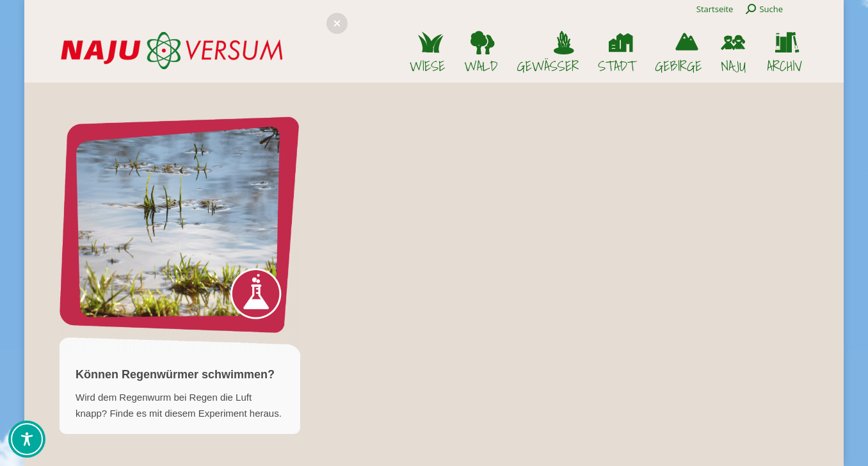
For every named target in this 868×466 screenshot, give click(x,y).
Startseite (715, 9)
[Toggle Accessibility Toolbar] (27, 439)
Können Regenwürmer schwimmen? (175, 374)
